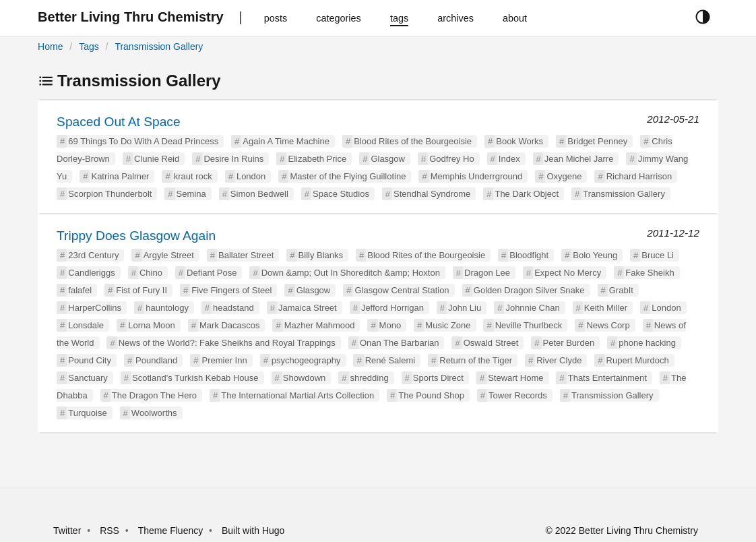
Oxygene (564, 176)
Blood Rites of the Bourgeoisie (413, 141)
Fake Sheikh (650, 273)
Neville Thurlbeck (529, 325)
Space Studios (341, 194)
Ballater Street (246, 255)
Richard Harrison (639, 176)
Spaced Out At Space (118, 122)
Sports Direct (438, 378)
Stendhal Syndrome (432, 194)
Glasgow (388, 159)
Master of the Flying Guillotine (348, 176)
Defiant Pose (212, 273)
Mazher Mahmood (320, 325)
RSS (109, 531)
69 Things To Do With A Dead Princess (143, 141)
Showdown (305, 378)
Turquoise (87, 413)
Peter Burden (569, 343)
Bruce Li (658, 255)
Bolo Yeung (595, 255)
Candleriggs (91, 273)
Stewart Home (515, 378)
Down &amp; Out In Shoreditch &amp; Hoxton (351, 273)
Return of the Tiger (476, 360)
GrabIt (621, 290)
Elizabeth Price (317, 159)
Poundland (156, 360)
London (251, 176)
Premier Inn (224, 360)
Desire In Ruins (233, 159)
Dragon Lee (487, 273)
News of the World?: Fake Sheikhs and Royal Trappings (227, 343)
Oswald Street (491, 343)
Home (50, 47)
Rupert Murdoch (638, 360)
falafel (80, 290)
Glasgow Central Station (402, 290)
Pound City (90, 360)
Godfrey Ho (451, 159)
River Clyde (559, 360)
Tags (89, 47)
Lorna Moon (151, 325)
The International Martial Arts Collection (297, 395)
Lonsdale (86, 325)
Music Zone (448, 325)
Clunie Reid (157, 159)
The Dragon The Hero (154, 395)
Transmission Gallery (159, 47)
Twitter (67, 531)
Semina (191, 194)
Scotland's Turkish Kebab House (195, 378)
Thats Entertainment (607, 378)
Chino (151, 273)
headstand (233, 308)
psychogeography (306, 360)
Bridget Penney (597, 141)
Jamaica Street (308, 308)
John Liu (465, 308)
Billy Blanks (321, 255)
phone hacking (647, 343)
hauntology (167, 308)
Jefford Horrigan (392, 308)
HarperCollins (95, 308)
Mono (390, 325)
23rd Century (93, 255)
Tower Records (518, 395)
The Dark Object (527, 194)
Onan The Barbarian (400, 343)
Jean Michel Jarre (579, 159)
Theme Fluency (172, 531)
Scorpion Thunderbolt (110, 194)
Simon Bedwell (259, 194)
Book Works (519, 141)
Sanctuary (88, 378)
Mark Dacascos (230, 325)
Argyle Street (169, 255)
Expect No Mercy (568, 273)
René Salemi (390, 360)
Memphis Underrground (477, 176)
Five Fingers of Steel (231, 290)
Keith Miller (606, 308)
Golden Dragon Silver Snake (529, 290)
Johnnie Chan (532, 308)
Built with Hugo (253, 531)
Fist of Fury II (141, 290)
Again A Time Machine (286, 141)
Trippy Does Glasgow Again (136, 236)
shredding (370, 378)
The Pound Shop (431, 395)
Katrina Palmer (120, 176)
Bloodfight (529, 255)
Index (509, 159)
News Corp (608, 325)
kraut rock (193, 176)
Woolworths (154, 413)
